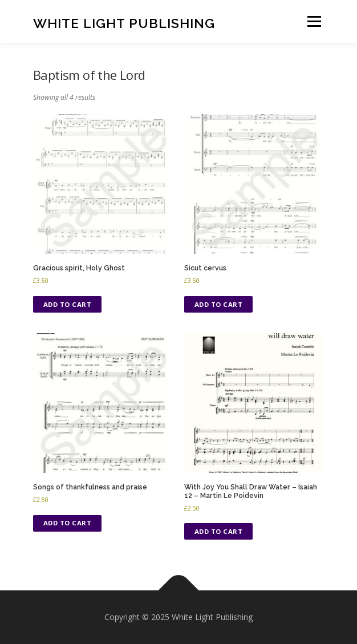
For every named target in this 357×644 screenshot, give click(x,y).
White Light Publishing (124, 23)
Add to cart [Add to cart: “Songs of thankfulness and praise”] (68, 523)
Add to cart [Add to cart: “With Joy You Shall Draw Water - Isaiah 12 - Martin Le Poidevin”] (219, 531)
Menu (313, 21)
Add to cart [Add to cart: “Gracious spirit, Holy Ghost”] (68, 304)
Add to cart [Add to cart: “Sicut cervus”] (219, 304)
